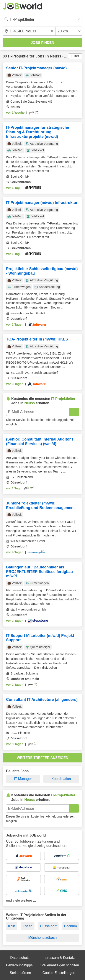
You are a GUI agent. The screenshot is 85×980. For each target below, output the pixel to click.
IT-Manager (23, 779)
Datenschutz (20, 958)
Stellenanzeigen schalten (60, 965)
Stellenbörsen (20, 973)
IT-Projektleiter (21, 56)
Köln (12, 926)
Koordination (61, 779)
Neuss (56, 56)
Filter (75, 56)
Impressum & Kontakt (58, 958)
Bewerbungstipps (19, 965)
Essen (28, 926)
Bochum (71, 926)
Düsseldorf (48, 926)
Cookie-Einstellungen (59, 973)
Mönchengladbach (43, 938)
